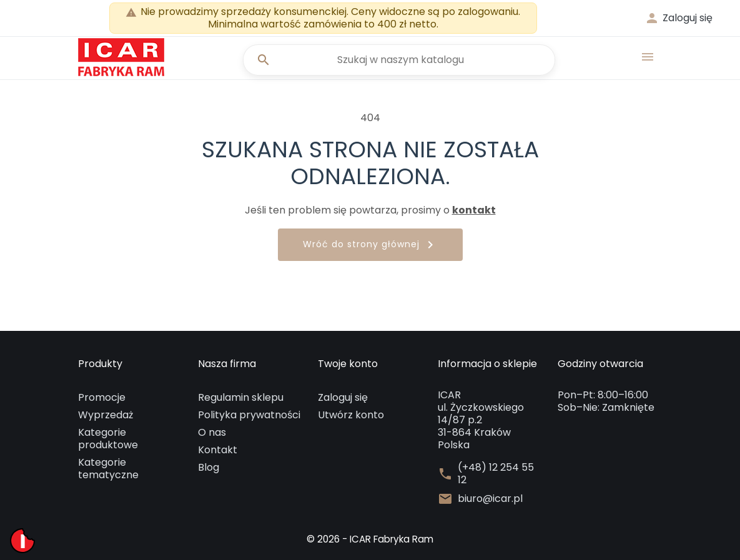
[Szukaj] (397, 60)
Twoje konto (348, 364)
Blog (209, 467)
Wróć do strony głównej (370, 245)
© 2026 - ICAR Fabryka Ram (370, 539)
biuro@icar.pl (490, 499)
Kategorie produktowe (108, 439)
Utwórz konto (351, 415)
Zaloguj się (343, 397)
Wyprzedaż (106, 415)
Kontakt (218, 450)
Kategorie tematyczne (108, 469)
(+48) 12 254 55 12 (496, 474)
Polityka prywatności (249, 415)
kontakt (474, 210)
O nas (212, 432)
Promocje (102, 397)
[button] (678, 18)
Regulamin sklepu (241, 397)
